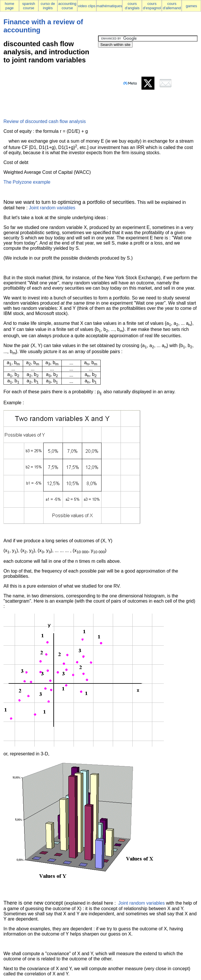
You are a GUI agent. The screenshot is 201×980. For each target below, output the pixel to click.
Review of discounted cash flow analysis (45, 121)
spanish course (29, 6)
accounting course (67, 6)
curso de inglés (48, 6)
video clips (87, 6)
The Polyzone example (27, 182)
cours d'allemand (172, 6)
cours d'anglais (132, 6)
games (191, 6)
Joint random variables (52, 208)
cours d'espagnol (152, 6)
